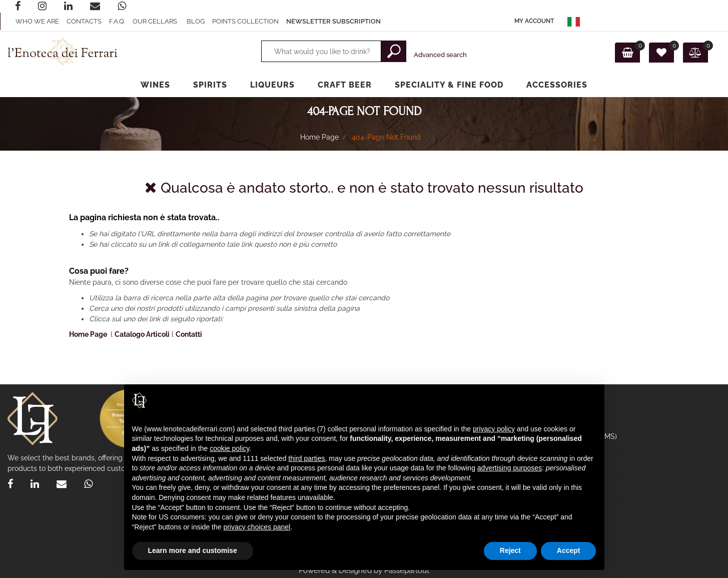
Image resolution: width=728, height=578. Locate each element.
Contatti (189, 334)
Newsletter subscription (333, 21)
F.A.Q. (117, 21)
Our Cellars (155, 21)
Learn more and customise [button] (193, 550)
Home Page (319, 137)
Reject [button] (510, 550)
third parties (306, 458)
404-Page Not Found (386, 137)
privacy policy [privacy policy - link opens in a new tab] (494, 429)
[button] (534, 21)
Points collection (245, 21)
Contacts (84, 21)
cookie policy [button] (229, 448)
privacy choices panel (257, 527)
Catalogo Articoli (142, 334)
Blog (196, 21)
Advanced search (440, 55)
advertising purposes (510, 468)
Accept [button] (569, 550)
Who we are (37, 21)
